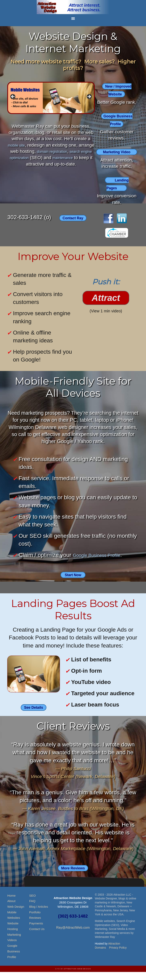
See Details (34, 715)
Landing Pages (118, 192)
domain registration (72, 151)
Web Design (16, 914)
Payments (36, 931)
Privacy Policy (118, 955)
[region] (51, 98)
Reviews (35, 926)
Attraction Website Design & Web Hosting (73, 7)
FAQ (32, 909)
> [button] (89, 97)
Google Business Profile (118, 120)
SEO (33, 903)
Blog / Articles (39, 914)
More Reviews (73, 876)
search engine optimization (40, 158)
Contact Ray (73, 225)
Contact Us (37, 937)
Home (11, 903)
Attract (106, 306)
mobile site (25, 145)
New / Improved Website (119, 90)
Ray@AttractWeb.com (73, 936)
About (11, 909)
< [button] (13, 97)
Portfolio (35, 920)
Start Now (73, 582)
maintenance (21, 164)
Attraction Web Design (77, 977)
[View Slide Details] (51, 98)
